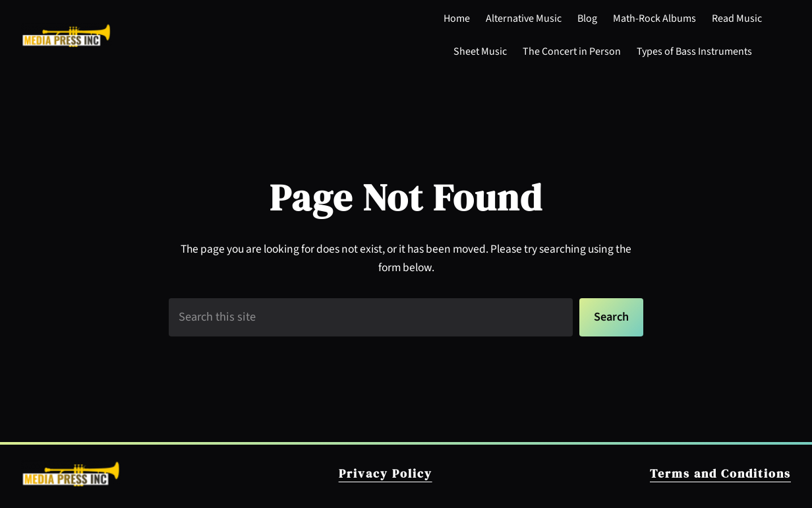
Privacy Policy (386, 473)
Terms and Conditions (720, 473)
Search (611, 317)
